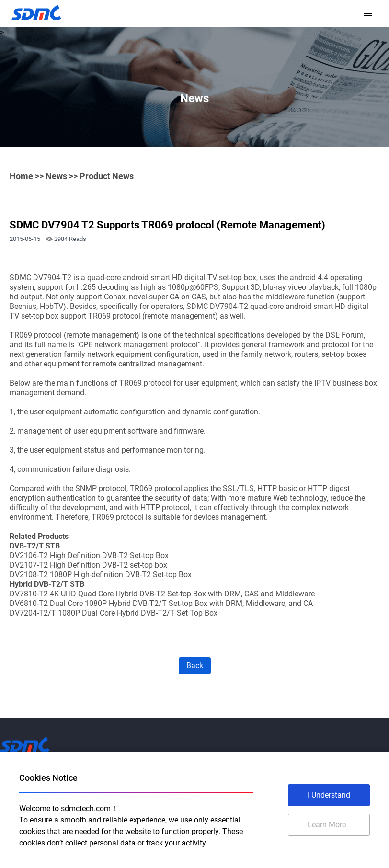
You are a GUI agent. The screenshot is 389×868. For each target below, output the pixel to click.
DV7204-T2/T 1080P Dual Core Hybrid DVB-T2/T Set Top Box (114, 613)
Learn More (327, 825)
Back (195, 666)
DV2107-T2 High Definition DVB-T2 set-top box (88, 565)
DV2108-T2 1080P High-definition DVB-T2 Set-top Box (101, 575)
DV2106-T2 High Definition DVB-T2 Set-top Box (89, 555)
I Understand (329, 795)
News (56, 176)
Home (21, 176)
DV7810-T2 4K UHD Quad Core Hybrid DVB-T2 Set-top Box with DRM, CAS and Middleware (162, 594)
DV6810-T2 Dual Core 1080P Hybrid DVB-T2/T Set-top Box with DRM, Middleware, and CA (161, 603)
